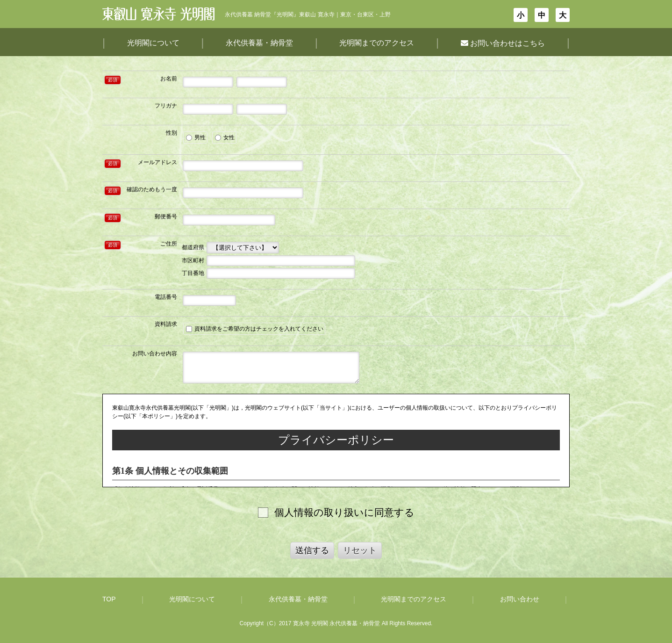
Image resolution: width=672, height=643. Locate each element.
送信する (312, 550)
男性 (196, 137)
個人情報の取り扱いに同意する (344, 512)
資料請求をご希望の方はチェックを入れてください (255, 329)
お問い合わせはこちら (503, 43)
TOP (109, 599)
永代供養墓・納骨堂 (259, 43)
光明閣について (153, 43)
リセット (360, 550)
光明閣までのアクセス (377, 43)
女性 (225, 137)
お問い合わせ (520, 599)
